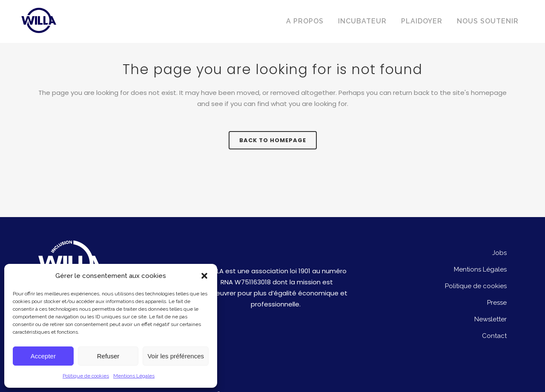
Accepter (43, 356)
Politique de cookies (86, 376)
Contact (494, 336)
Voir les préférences (176, 356)
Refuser (108, 356)
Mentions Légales (134, 376)
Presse (497, 303)
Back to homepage (273, 140)
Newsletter (490, 319)
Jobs (499, 253)
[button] (204, 276)
